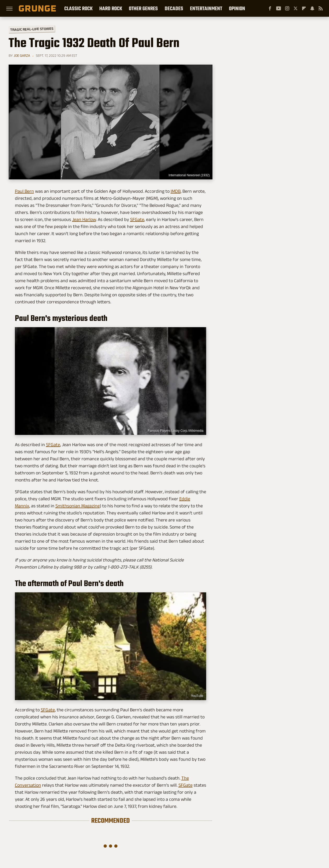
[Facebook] (270, 8)
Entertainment (206, 8)
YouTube (197, 696)
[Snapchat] (312, 8)
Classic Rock (78, 8)
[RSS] (321, 8)
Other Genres (143, 8)
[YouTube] (279, 8)
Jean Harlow (84, 219)
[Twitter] (296, 8)
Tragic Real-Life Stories (31, 29)
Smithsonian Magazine (78, 506)
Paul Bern (24, 191)
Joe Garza (22, 55)
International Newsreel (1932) (189, 175)
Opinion (237, 8)
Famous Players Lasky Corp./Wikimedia (176, 431)
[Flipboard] (304, 8)
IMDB (176, 191)
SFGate (137, 219)
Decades (174, 8)
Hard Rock (111, 8)
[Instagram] (287, 8)
